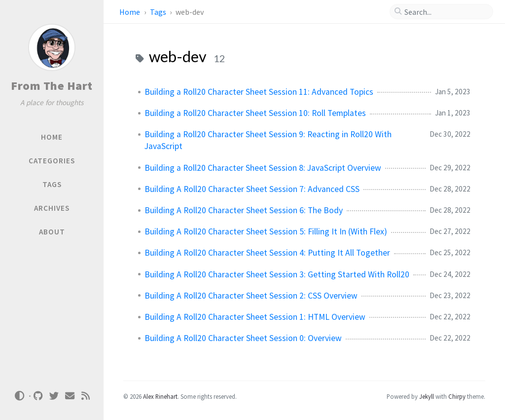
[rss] (86, 396)
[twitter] (54, 396)
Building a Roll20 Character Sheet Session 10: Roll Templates (255, 113)
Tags (159, 12)
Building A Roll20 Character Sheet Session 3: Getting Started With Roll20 (277, 274)
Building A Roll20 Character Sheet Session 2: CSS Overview (251, 296)
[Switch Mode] (19, 396)
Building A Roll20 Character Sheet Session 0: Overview (243, 338)
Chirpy (457, 396)
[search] (445, 12)
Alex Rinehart (160, 396)
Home (130, 12)
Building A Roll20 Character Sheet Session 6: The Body (244, 210)
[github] (38, 396)
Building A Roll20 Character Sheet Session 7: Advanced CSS (252, 189)
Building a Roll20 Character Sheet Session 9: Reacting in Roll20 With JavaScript (268, 140)
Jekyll (427, 396)
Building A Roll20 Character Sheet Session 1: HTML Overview (255, 317)
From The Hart (52, 86)
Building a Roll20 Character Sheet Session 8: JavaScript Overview (263, 168)
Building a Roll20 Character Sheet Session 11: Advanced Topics (259, 92)
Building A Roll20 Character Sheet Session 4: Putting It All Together (267, 253)
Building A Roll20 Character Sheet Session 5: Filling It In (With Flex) (266, 231)
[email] (70, 396)
